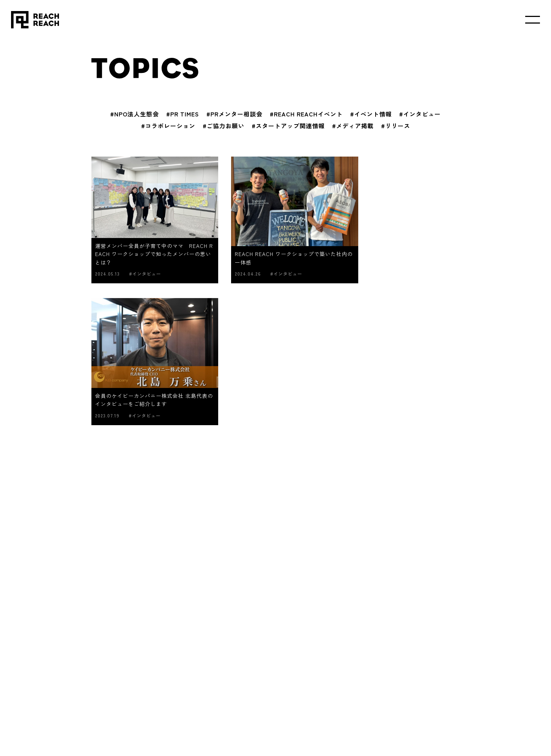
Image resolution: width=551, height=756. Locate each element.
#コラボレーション (168, 126)
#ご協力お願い (224, 126)
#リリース (396, 126)
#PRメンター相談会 (234, 114)
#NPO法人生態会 (135, 114)
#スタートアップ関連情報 (288, 126)
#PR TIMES (183, 114)
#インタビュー (420, 114)
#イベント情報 (371, 114)
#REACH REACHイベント (306, 114)
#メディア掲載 (353, 126)
